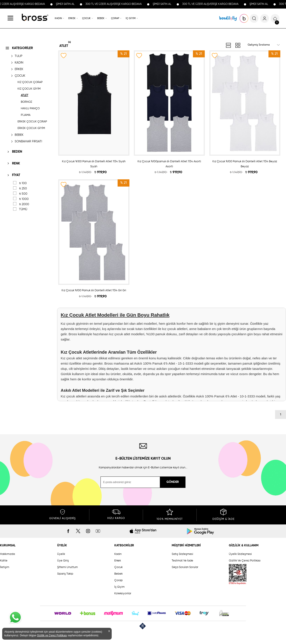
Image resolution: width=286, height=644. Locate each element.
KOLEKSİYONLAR (228, 18)
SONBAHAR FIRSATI (28, 141)
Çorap (118, 580)
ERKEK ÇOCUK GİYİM (31, 128)
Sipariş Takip (65, 574)
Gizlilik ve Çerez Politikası (52, 635)
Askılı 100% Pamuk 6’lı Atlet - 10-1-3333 (225, 396)
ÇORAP (115, 18)
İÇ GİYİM (131, 18)
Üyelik (61, 554)
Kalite (4, 561)
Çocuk (118, 567)
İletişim (5, 567)
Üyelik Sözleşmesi (240, 554)
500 (23, 194)
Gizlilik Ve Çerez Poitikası (245, 561)
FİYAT (16, 175)
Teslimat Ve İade (182, 561)
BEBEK (101, 18)
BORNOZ (26, 102)
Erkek (118, 561)
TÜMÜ (23, 209)
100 (23, 183)
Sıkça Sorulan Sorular (185, 567)
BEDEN (17, 152)
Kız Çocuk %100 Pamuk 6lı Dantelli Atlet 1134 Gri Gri (94, 290)
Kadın (118, 554)
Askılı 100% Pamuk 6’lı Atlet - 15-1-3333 (163, 363)
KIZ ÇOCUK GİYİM (29, 89)
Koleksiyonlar (123, 594)
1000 (24, 199)
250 (23, 189)
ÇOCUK (86, 18)
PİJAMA (26, 115)
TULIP (19, 56)
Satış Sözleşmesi (182, 554)
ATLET (25, 95)
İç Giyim (119, 587)
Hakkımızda (7, 554)
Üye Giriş (63, 561)
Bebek (118, 574)
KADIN (58, 18)
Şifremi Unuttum (67, 567)
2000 (24, 204)
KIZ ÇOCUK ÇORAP (30, 82)
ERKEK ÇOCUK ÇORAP (32, 122)
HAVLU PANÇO (30, 109)
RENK (16, 163)
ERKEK (72, 18)
